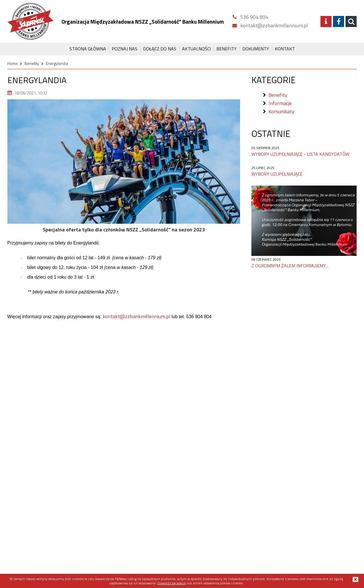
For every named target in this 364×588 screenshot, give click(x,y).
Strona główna (88, 49)
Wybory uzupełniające (277, 174)
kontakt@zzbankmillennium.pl (136, 316)
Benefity (227, 49)
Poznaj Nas (125, 49)
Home (13, 63)
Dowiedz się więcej (172, 583)
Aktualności (196, 49)
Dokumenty (256, 49)
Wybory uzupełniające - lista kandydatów (300, 154)
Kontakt (285, 49)
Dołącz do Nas (160, 49)
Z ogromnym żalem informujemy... (290, 266)
